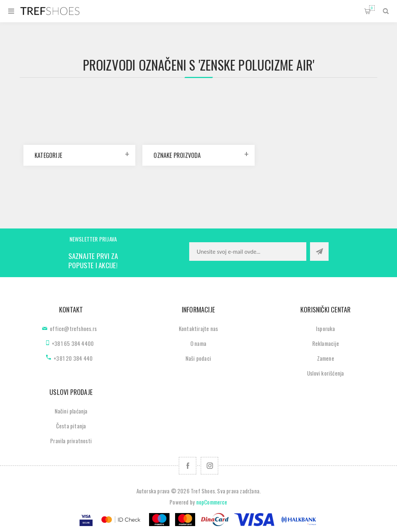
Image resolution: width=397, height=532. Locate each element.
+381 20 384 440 (73, 358)
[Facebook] (188, 466)
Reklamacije (326, 343)
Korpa (372, 8)
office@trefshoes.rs (73, 328)
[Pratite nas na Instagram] (209, 466)
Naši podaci (198, 358)
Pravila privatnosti (71, 441)
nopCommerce (212, 502)
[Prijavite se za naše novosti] (248, 252)
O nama (198, 343)
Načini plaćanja (71, 411)
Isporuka (326, 328)
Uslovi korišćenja (325, 373)
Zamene (326, 358)
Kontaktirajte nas (198, 328)
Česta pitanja (71, 426)
